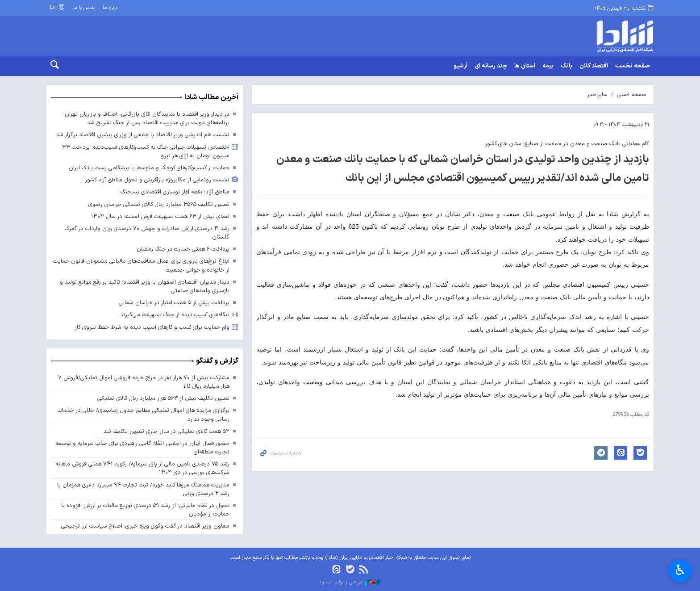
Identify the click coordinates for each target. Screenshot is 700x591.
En (54, 7)
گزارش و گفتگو (217, 361)
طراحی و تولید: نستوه (350, 583)
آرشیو (460, 66)
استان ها (525, 66)
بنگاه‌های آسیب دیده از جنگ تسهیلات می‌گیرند (175, 315)
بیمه (548, 66)
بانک (567, 66)
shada (587, 36)
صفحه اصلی (632, 94)
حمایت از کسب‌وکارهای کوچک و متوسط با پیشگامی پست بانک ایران (149, 168)
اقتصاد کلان (594, 66)
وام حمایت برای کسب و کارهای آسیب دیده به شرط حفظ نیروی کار (152, 327)
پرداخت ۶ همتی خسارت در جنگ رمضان (183, 249)
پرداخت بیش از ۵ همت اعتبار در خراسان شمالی (174, 303)
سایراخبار (597, 94)
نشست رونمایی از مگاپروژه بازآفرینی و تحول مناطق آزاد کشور (157, 180)
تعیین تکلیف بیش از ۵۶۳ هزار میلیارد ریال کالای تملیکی (163, 398)
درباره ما (110, 8)
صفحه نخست (633, 66)
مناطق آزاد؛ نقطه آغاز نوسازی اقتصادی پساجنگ (175, 192)
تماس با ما (84, 8)
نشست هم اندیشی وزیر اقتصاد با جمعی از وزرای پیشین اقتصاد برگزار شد (143, 135)
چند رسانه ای (491, 66)
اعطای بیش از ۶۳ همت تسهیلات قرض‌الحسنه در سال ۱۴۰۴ (160, 216)
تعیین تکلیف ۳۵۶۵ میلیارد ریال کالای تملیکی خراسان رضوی (159, 204)
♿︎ (680, 570)
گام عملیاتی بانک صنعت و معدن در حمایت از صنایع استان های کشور (567, 144)
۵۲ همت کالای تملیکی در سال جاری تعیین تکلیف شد (167, 431)
